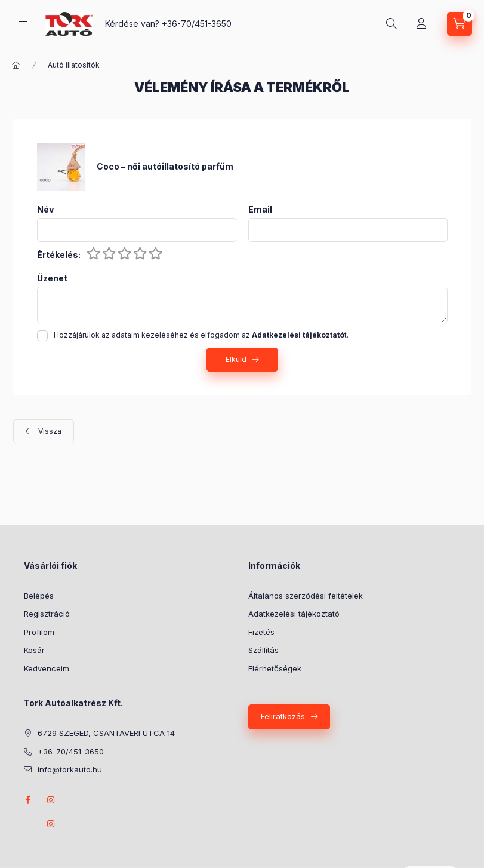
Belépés (39, 596)
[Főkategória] (16, 65)
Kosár (34, 650)
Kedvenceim (47, 668)
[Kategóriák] (23, 24)
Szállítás (263, 650)
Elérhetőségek (275, 668)
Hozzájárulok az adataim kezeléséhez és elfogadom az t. (201, 335)
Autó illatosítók (74, 65)
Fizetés (261, 632)
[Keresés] (391, 24)
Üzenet (52, 278)
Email (260, 210)
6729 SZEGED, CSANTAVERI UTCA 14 (106, 733)
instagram (51, 800)
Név (45, 210)
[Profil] (421, 24)
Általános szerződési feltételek (306, 596)
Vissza (50, 431)
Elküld (236, 359)
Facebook (27, 800)
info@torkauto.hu (70, 769)
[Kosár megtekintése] (460, 24)
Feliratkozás (283, 716)
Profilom (39, 632)
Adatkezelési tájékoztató (294, 614)
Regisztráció (47, 614)
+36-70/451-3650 (197, 24)
